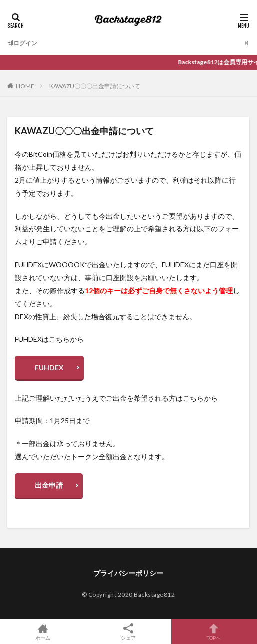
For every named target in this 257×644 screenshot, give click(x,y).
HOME (25, 86)
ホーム (43, 632)
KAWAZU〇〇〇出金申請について (95, 86)
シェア (128, 632)
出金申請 (49, 485)
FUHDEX (49, 368)
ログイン (22, 43)
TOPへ (214, 632)
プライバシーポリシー (128, 573)
